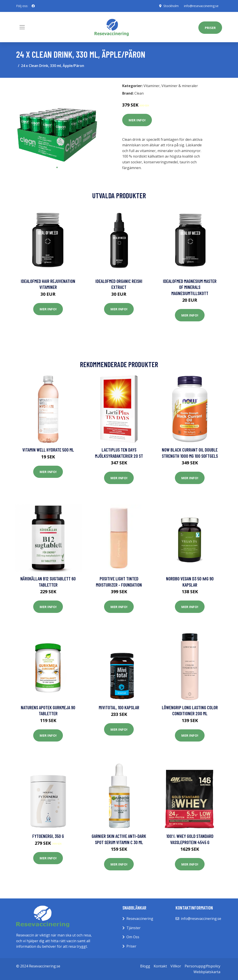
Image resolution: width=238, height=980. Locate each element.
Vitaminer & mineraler (180, 86)
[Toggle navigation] (22, 27)
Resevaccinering (140, 919)
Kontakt (160, 966)
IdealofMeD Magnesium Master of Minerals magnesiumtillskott (190, 287)
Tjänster (134, 928)
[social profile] (33, 6)
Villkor (176, 966)
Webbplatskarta (207, 972)
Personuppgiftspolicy (202, 966)
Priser (210, 28)
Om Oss (133, 937)
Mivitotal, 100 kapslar (119, 707)
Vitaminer (152, 86)
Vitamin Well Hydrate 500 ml (48, 450)
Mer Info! (137, 120)
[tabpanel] (57, 122)
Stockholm (171, 6)
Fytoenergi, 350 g (48, 836)
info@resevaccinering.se (201, 6)
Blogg (145, 966)
